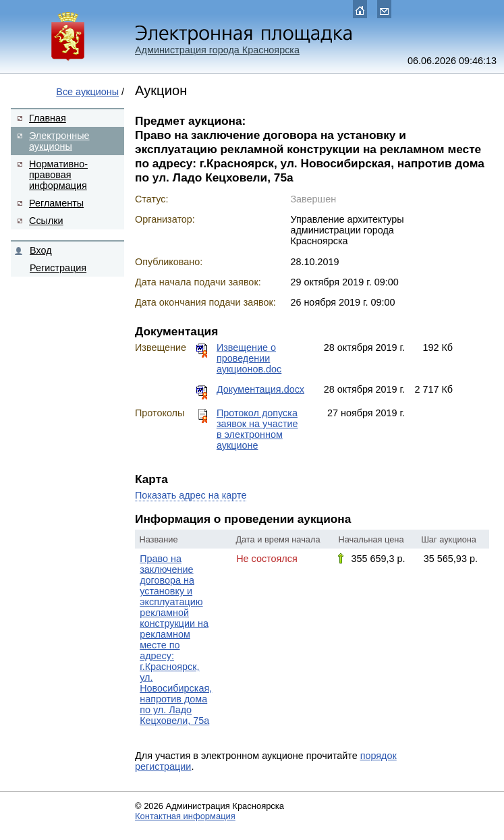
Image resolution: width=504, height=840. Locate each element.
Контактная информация (185, 816)
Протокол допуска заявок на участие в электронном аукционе (257, 429)
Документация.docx (260, 389)
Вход (41, 250)
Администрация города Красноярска (217, 50)
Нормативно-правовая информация (58, 175)
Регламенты (56, 203)
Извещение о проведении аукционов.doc (249, 358)
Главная (48, 118)
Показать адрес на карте (191, 495)
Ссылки (46, 221)
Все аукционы (87, 92)
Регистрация (58, 268)
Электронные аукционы (59, 141)
